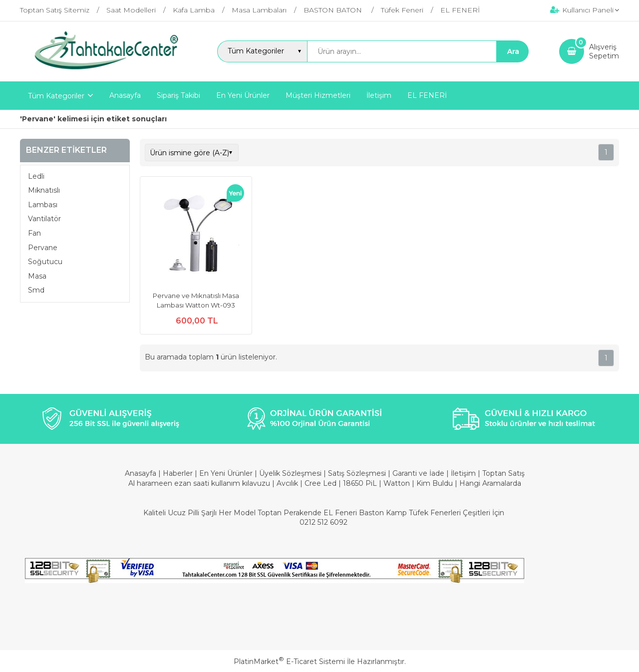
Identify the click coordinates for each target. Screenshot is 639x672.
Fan (34, 233)
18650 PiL (360, 483)
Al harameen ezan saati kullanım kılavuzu (199, 483)
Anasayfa (142, 473)
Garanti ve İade (418, 473)
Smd (36, 290)
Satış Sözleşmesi (357, 473)
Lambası (43, 205)
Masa (37, 276)
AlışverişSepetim (604, 51)
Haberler (179, 473)
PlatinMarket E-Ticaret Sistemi (289, 662)
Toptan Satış (503, 473)
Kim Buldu (435, 483)
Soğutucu (45, 262)
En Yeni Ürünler (227, 473)
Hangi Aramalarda (490, 483)
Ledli (36, 176)
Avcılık (287, 483)
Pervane (43, 248)
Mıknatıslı (44, 190)
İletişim (464, 473)
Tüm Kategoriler (56, 96)
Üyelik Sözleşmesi (290, 473)
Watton (397, 483)
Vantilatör (44, 219)
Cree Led (320, 483)
